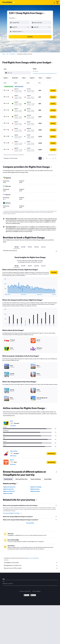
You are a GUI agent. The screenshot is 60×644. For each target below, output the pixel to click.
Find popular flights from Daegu (12, 513)
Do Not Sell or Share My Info (25, 591)
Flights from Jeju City (8, 489)
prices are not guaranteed (34, 558)
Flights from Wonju (8, 493)
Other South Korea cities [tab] (21, 479)
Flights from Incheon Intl (9, 487)
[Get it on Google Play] (27, 595)
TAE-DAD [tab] (37, 247)
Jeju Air (12, 460)
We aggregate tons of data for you (31, 565)
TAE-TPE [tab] (30, 247)
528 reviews (13, 456)
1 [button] (40, 158)
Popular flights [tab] (48, 479)
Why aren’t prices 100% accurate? (31, 568)
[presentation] (44, 13)
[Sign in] (54, 3)
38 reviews (13, 464)
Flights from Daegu (35, 491)
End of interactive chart (4, 294)
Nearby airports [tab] (8, 479)
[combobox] (13, 18)
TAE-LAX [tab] (43, 247)
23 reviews (13, 426)
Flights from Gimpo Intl (9, 491)
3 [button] (46, 158)
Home (4, 54)
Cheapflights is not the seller (31, 563)
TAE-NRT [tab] (23, 247)
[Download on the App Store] (33, 595)
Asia (8, 54)
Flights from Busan (35, 489)
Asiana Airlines (14, 451)
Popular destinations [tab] (36, 479)
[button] (18, 27)
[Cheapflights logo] (7, 2)
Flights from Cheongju (36, 487)
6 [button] (53, 158)
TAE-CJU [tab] (17, 247)
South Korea (13, 54)
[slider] (57, 73)
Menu (57, 3)
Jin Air (12, 421)
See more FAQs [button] (30, 523)
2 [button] (43, 158)
